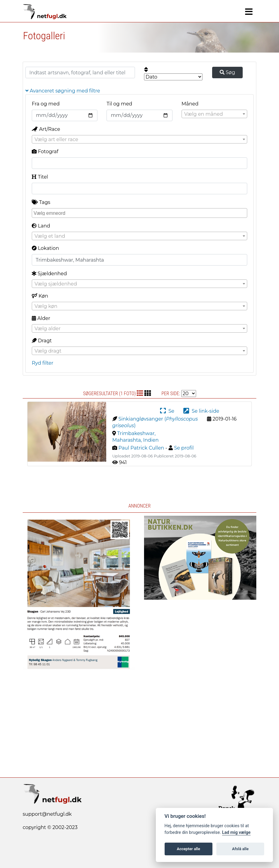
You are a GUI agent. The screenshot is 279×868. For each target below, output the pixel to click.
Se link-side (201, 411)
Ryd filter (43, 363)
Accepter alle (188, 849)
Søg (227, 72)
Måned (190, 104)
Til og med (119, 104)
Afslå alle (240, 849)
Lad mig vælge (236, 833)
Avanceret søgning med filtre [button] (63, 91)
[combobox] (214, 114)
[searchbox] (140, 213)
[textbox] (214, 114)
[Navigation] (249, 12)
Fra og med (46, 104)
